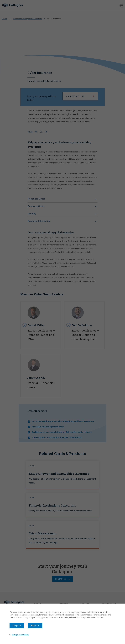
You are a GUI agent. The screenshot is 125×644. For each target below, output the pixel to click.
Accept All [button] (17, 626)
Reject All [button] (35, 626)
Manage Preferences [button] (20, 634)
